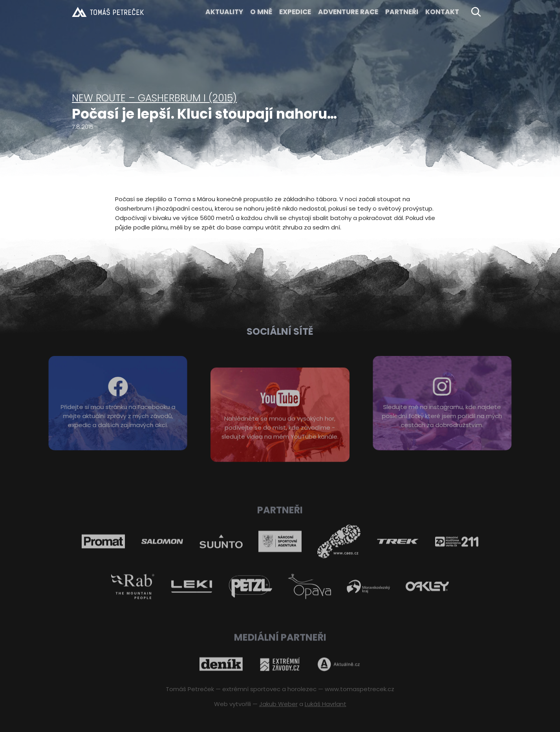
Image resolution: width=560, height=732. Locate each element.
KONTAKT (442, 12)
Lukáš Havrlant (326, 704)
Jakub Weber (278, 704)
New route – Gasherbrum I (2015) (154, 98)
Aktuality (224, 12)
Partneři (402, 12)
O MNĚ (261, 12)
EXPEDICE (295, 12)
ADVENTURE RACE (348, 12)
